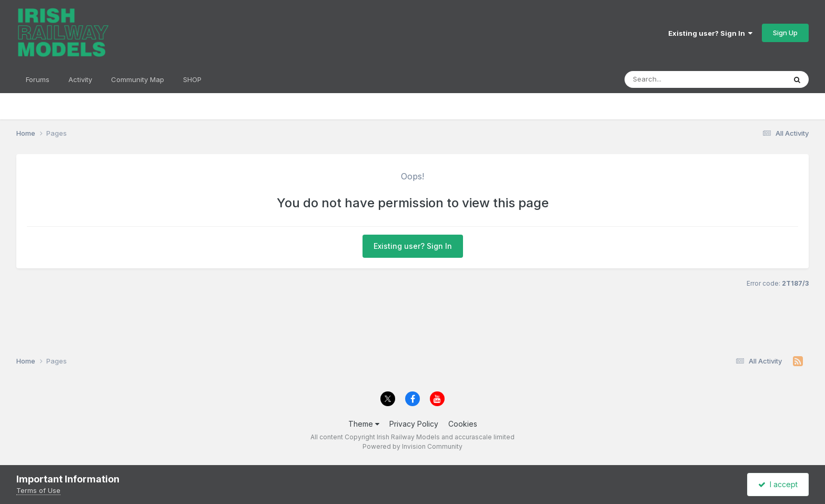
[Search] (685, 79)
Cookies (463, 424)
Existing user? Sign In (710, 33)
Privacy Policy (414, 424)
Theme (364, 424)
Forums (38, 79)
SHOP (192, 79)
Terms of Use (38, 490)
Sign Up (785, 33)
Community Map (138, 79)
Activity (80, 79)
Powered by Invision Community (413, 446)
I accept (778, 484)
